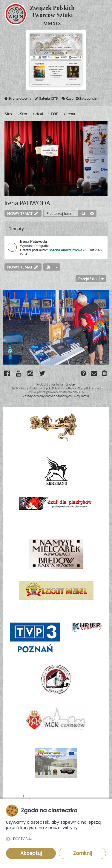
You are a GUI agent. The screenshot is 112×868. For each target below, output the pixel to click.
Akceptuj (31, 853)
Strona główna (18, 100)
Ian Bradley (68, 384)
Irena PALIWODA (27, 203)
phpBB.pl (79, 392)
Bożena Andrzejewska (65, 250)
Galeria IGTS (46, 100)
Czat (67, 100)
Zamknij (83, 853)
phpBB (47, 388)
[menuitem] (105, 374)
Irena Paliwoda (33, 241)
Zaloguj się (86, 100)
